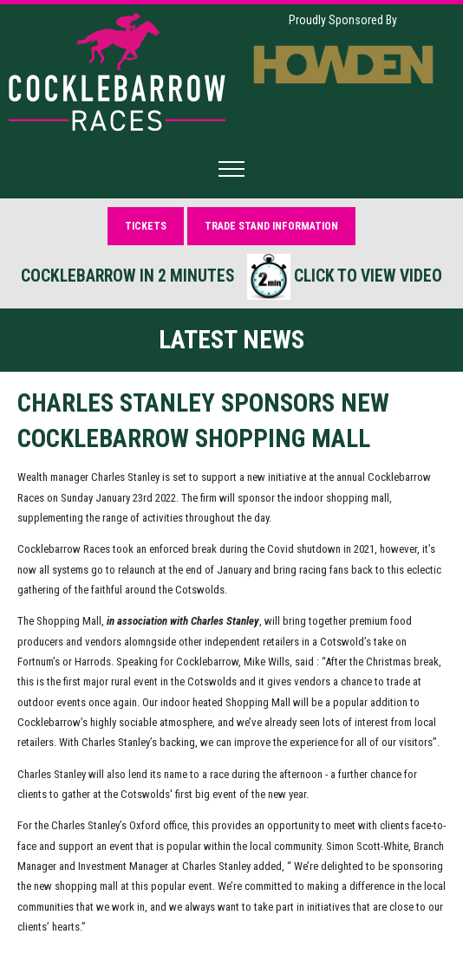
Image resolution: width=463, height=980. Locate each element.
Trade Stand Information (271, 226)
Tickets (146, 226)
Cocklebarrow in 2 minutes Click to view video (231, 277)
